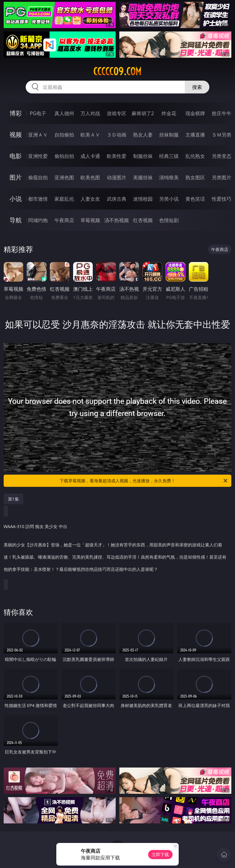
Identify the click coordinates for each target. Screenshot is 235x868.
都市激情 (38, 199)
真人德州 (64, 113)
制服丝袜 (143, 156)
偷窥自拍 (38, 177)
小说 (16, 199)
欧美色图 (90, 177)
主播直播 (195, 135)
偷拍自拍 (64, 156)
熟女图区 (195, 177)
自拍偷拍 (64, 135)
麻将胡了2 (143, 113)
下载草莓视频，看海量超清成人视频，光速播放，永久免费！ (144, 481)
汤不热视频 (117, 220)
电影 (16, 156)
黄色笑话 (195, 199)
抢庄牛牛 (222, 113)
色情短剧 (169, 220)
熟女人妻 (143, 135)
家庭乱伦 (64, 199)
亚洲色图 (64, 177)
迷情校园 (143, 199)
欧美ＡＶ (90, 135)
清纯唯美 (169, 177)
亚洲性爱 (38, 156)
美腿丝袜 (143, 177)
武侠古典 (117, 199)
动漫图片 (117, 177)
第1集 (13, 499)
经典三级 (169, 156)
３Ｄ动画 (117, 135)
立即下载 (160, 854)
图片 (16, 177)
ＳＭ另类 (222, 135)
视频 (16, 135)
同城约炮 (38, 220)
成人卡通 (90, 156)
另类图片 (222, 177)
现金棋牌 (195, 113)
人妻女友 (90, 199)
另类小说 (169, 199)
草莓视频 (90, 220)
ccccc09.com (117, 71)
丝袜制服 (169, 135)
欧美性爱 (117, 156)
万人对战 (90, 113)
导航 (16, 220)
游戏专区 (117, 113)
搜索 (197, 87)
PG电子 (38, 113)
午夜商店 (64, 220)
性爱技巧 (222, 199)
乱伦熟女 (195, 156)
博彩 (16, 113)
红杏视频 (143, 220)
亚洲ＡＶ (38, 135)
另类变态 (222, 156)
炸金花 (169, 113)
